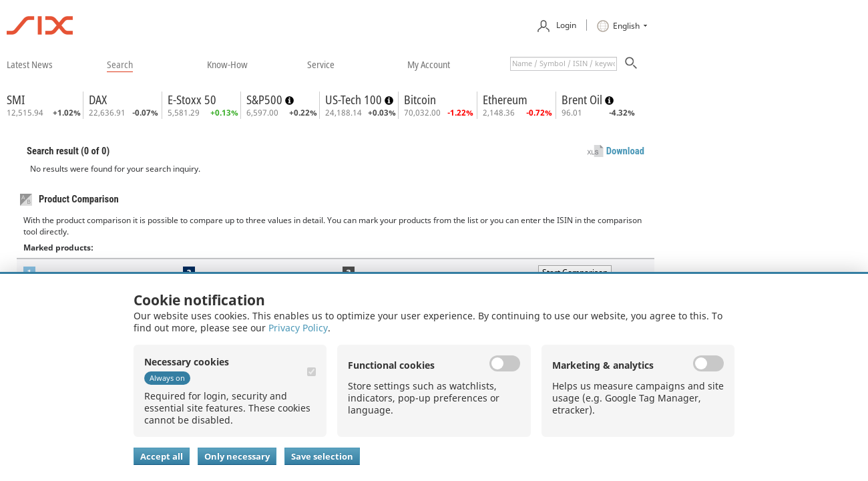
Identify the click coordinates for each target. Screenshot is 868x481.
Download (625, 151)
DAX (98, 100)
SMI (16, 100)
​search (120, 64)
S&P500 (266, 100)
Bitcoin (420, 100)
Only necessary (237, 456)
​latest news (30, 64)
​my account (429, 64)
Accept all (162, 456)
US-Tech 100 (355, 100)
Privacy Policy (298, 328)
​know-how (227, 64)
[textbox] (564, 64)
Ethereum (505, 100)
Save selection (322, 456)
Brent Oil (583, 100)
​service (321, 64)
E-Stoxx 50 (192, 100)
